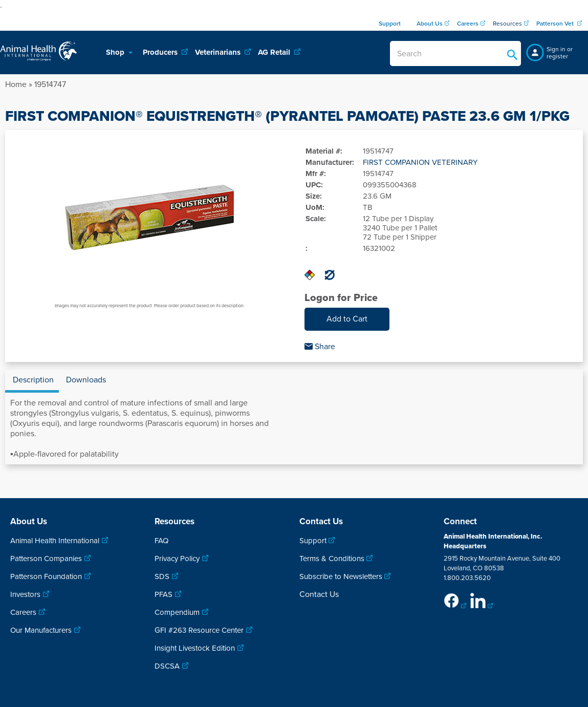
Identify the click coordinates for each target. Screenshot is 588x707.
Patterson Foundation (46, 576)
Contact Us (319, 594)
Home (16, 84)
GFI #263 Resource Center (199, 630)
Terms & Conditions (332, 559)
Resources (507, 24)
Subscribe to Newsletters (341, 576)
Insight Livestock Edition (195, 648)
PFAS (164, 594)
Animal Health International (55, 541)
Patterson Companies (46, 559)
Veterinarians (219, 52)
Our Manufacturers (41, 630)
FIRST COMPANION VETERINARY (420, 162)
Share (320, 347)
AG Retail (275, 52)
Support (313, 541)
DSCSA (167, 666)
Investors (25, 594)
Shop (116, 52)
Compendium (177, 612)
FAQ (161, 541)
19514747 (50, 84)
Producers (161, 52)
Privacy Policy (177, 559)
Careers (23, 612)
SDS (162, 576)
